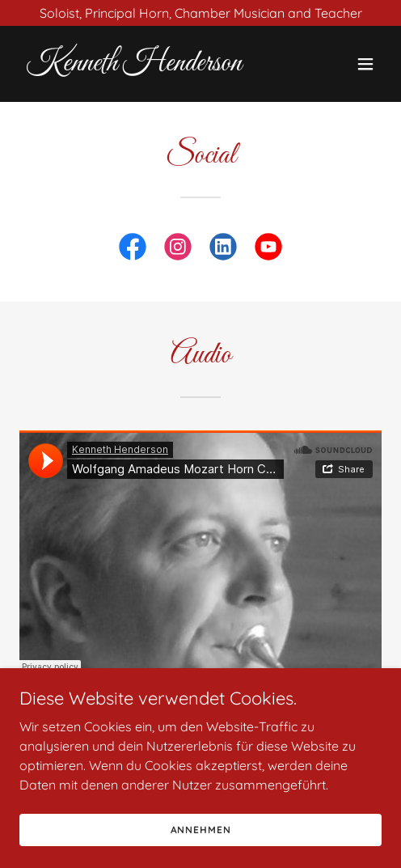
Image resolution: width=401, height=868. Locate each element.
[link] (146, 66)
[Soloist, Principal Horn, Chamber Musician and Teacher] (200, 13)
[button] (365, 64)
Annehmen (201, 830)
